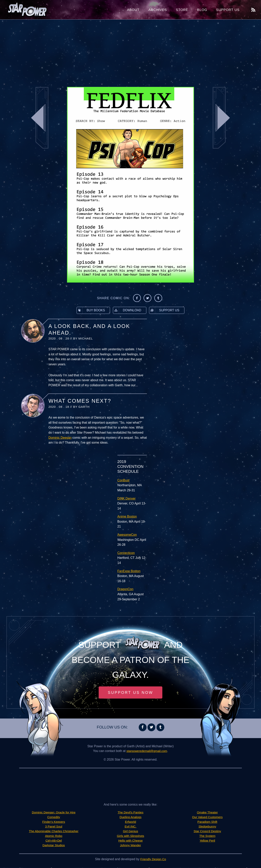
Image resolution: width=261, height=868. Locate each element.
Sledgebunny (207, 827)
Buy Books (91, 310)
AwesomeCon (127, 535)
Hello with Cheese (131, 841)
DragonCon (125, 589)
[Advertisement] (130, 51)
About (133, 10)
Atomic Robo (54, 836)
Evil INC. (130, 827)
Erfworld (131, 822)
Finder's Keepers (54, 822)
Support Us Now (130, 693)
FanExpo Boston (129, 571)
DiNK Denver (126, 498)
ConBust (123, 480)
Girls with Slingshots (130, 836)
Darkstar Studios (54, 846)
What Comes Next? (80, 401)
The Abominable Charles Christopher (54, 832)
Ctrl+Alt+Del (54, 841)
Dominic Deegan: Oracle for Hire (54, 813)
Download (127, 310)
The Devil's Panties (130, 813)
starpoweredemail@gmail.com (147, 751)
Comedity (54, 817)
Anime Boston (127, 516)
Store (182, 10)
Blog (202, 10)
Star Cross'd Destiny (207, 832)
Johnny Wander (130, 846)
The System (207, 836)
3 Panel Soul (54, 827)
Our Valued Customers (207, 817)
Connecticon (126, 553)
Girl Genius (130, 832)
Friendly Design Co (153, 859)
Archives (158, 10)
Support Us (228, 10)
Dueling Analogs (130, 817)
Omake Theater (207, 813)
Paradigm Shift (207, 822)
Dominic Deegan (60, 438)
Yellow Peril (207, 841)
